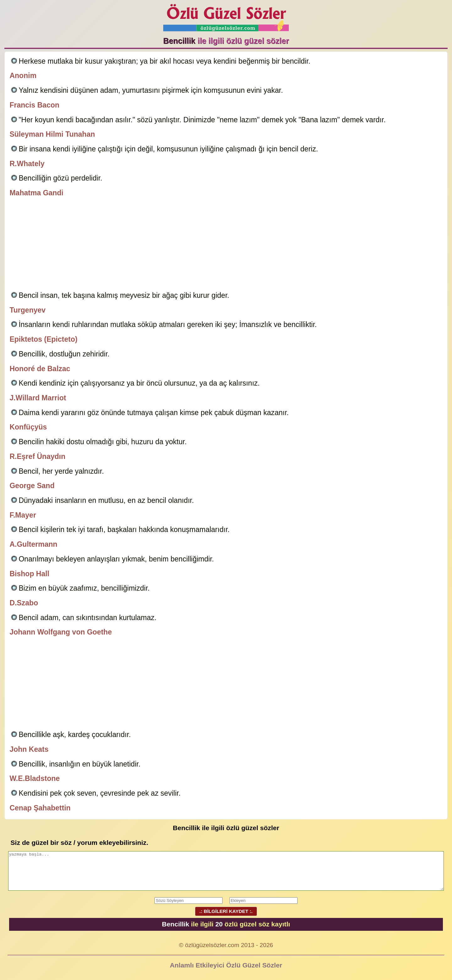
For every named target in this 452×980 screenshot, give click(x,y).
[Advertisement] (226, 245)
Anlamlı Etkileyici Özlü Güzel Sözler (226, 965)
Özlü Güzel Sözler (226, 16)
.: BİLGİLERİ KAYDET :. (226, 911)
